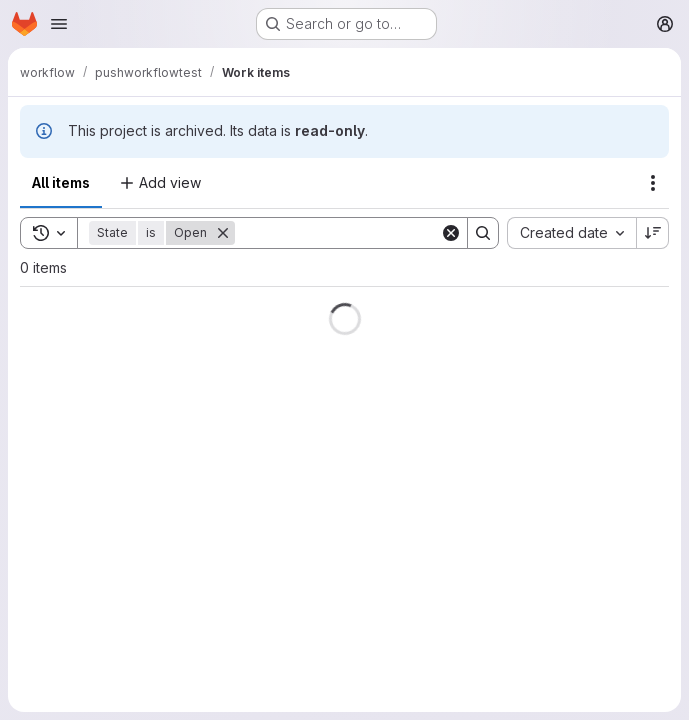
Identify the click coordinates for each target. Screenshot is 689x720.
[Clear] (451, 233)
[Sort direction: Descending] (653, 233)
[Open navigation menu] (59, 24)
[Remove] (223, 233)
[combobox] (571, 233)
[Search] (359, 233)
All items (61, 182)
